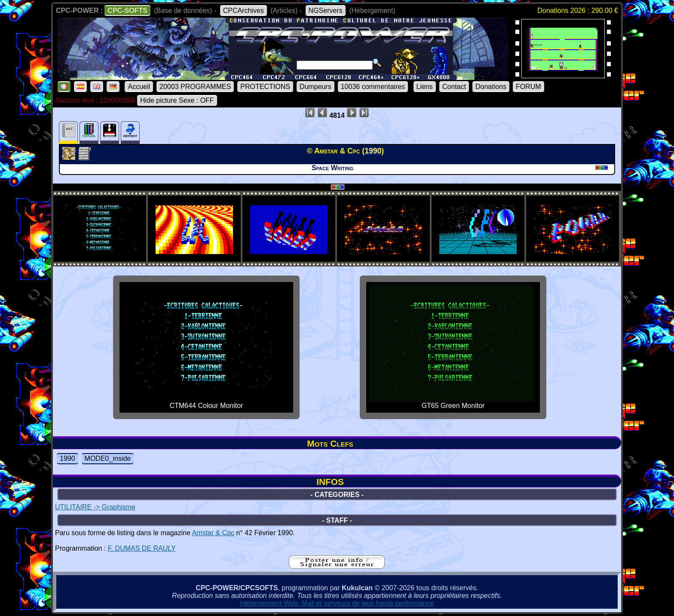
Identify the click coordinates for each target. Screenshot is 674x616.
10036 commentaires (373, 87)
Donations (491, 87)
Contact (454, 87)
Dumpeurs (316, 87)
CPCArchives (244, 11)
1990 (67, 458)
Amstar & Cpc (213, 533)
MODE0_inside (108, 458)
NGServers (326, 11)
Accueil (139, 87)
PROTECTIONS (265, 87)
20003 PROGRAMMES (195, 87)
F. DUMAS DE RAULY (142, 548)
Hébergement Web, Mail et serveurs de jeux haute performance (337, 603)
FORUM (528, 87)
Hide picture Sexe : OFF (177, 100)
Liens (425, 87)
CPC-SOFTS (127, 11)
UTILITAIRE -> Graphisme (95, 507)
